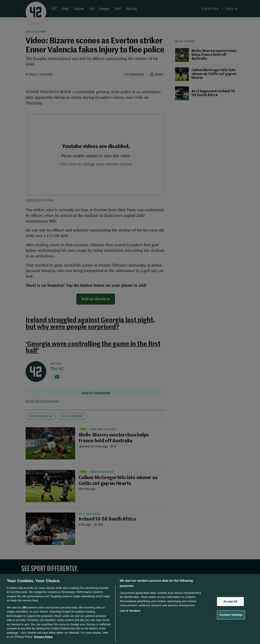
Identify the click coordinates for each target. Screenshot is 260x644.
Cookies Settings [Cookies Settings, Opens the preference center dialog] (231, 615)
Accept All (230, 601)
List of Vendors (130, 611)
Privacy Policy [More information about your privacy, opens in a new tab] (43, 637)
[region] (130, 609)
